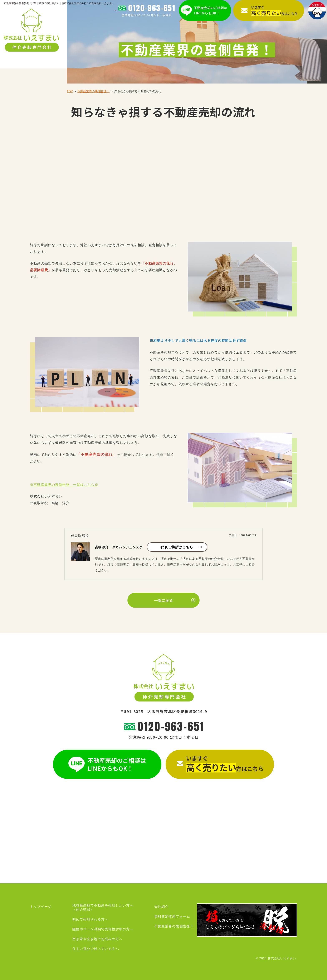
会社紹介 (162, 907)
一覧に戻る (163, 600)
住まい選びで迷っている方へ (96, 949)
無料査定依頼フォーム (172, 916)
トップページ (41, 907)
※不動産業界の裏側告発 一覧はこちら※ (64, 485)
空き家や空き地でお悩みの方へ (97, 939)
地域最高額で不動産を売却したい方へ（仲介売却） (103, 907)
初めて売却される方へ (90, 919)
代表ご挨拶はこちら (177, 547)
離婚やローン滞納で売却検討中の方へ (103, 929)
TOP (70, 91)
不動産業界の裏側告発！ (93, 91)
